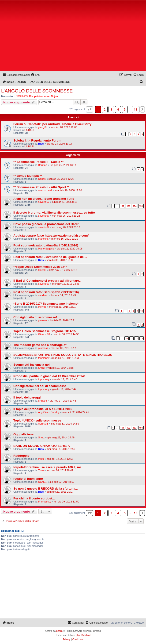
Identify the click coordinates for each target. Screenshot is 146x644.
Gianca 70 (44, 334)
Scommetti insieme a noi (32, 365)
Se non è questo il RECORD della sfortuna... (46, 489)
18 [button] (136, 109)
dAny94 (43, 401)
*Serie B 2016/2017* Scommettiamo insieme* (46, 304)
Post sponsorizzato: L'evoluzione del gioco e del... (50, 257)
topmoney (44, 358)
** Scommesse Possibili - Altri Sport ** (41, 187)
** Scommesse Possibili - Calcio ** (38, 162)
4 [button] (118, 109)
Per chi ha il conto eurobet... (34, 498)
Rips (41, 144)
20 (127, 338)
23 (142, 338)
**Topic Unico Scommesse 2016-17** (40, 267)
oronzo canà (45, 190)
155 (141, 206)
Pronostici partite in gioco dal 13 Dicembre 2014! (49, 376)
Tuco (41, 470)
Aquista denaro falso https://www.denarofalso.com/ (51, 236)
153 (129, 206)
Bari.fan (43, 165)
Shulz (41, 368)
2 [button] (105, 109)
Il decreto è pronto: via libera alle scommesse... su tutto (54, 213)
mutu (41, 459)
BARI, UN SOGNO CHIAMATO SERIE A (42, 446)
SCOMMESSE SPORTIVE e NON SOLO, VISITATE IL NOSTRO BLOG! (63, 355)
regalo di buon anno (28, 479)
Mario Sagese (46, 249)
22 (136, 338)
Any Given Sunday (49, 412)
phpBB (60, 631)
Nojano (55, 96)
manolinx (43, 239)
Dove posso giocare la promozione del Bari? (46, 224)
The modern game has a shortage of (40, 345)
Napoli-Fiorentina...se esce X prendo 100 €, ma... (49, 467)
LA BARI (29, 130)
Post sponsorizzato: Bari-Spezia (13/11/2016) (46, 292)
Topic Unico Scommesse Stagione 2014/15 (45, 331)
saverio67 (44, 202)
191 (122, 428)
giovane (43, 320)
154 (135, 206)
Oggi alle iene (23, 434)
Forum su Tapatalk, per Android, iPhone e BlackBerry (52, 124)
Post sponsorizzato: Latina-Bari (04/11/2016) (46, 245)
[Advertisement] (73, 36)
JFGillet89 (22, 96)
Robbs (42, 179)
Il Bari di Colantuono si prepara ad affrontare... (47, 281)
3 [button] (111, 109)
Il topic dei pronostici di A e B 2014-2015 (43, 409)
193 (135, 428)
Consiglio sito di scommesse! (35, 317)
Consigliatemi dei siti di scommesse (40, 386)
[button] (90, 109)
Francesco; (45, 502)
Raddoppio (21, 456)
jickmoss (43, 348)
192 (129, 428)
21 (131, 338)
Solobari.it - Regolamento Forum (37, 140)
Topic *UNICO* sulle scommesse (37, 420)
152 (122, 206)
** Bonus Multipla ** (28, 176)
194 (141, 428)
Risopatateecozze (39, 96)
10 (142, 311)
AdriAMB (43, 424)
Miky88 (42, 270)
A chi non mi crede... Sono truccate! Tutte (44, 199)
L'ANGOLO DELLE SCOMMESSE (37, 91)
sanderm (43, 295)
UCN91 (42, 482)
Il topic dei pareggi (27, 397)
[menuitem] (35, 75)
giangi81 (43, 127)
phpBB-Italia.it (83, 635)
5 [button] (125, 109)
